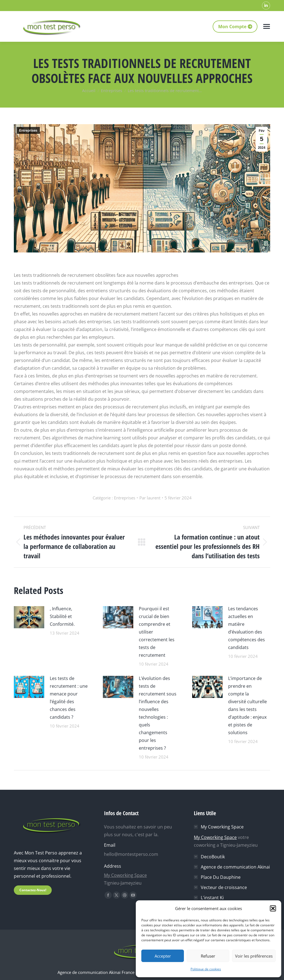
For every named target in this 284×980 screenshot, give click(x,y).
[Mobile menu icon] (267, 26)
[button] (273, 908)
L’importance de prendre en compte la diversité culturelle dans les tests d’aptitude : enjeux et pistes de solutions (247, 705)
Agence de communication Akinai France (97, 972)
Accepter (163, 956)
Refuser (208, 956)
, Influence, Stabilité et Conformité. (62, 616)
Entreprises (28, 131)
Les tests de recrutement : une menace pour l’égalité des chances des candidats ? (69, 698)
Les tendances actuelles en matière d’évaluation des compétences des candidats (247, 628)
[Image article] (29, 617)
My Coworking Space (125, 875)
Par (150, 498)
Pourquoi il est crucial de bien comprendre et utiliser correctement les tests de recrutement (157, 632)
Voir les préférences (254, 956)
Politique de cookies (206, 969)
